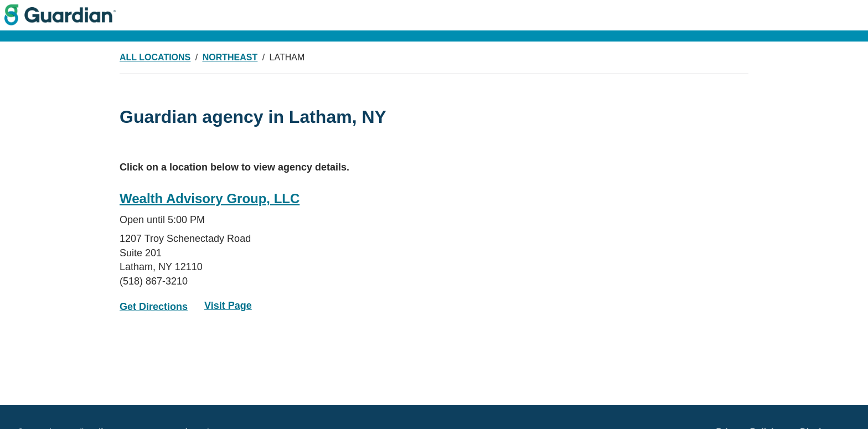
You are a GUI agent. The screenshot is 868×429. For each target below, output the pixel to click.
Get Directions (154, 307)
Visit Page (228, 306)
